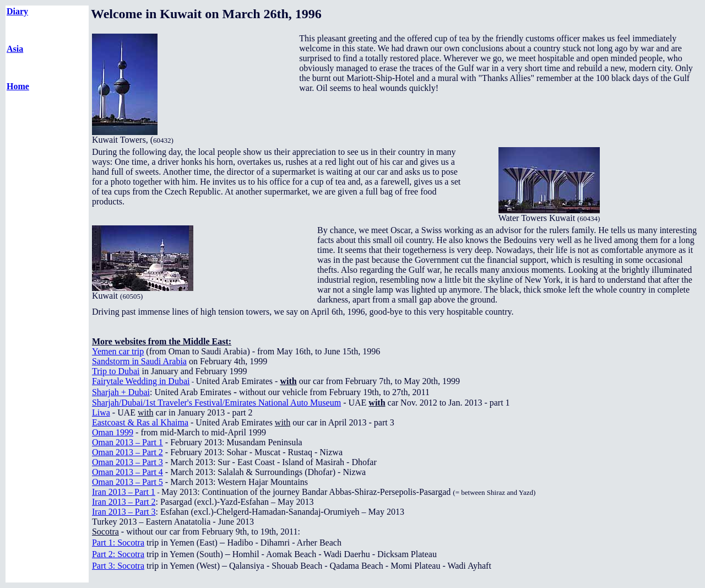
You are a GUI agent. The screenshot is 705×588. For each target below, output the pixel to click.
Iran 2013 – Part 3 (124, 512)
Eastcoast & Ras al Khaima (140, 422)
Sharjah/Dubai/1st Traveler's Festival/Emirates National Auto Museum (216, 403)
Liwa (101, 412)
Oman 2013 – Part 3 (128, 462)
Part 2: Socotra (118, 554)
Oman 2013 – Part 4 (128, 472)
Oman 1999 (113, 432)
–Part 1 (124, 492)
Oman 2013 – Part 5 (128, 482)
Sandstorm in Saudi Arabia (139, 361)
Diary (17, 11)
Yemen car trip (118, 351)
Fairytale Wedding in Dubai (141, 381)
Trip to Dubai (116, 371)
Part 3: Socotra (118, 566)
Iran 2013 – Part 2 (124, 502)
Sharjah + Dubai (121, 392)
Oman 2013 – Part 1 (128, 442)
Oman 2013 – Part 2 (128, 452)
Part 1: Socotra (118, 543)
